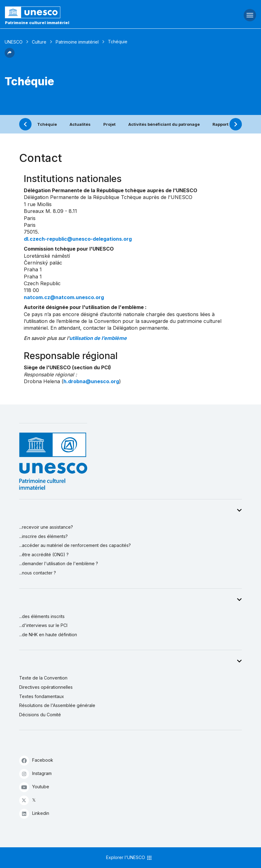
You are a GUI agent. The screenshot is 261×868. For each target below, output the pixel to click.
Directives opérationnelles (46, 687)
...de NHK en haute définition (48, 635)
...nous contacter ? (38, 573)
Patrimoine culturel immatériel (37, 23)
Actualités (80, 124)
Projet (109, 124)
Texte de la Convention (43, 678)
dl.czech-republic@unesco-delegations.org (78, 239)
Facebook (36, 760)
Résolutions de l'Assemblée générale (57, 705)
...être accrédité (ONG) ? (44, 555)
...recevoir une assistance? (46, 527)
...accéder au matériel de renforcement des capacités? (75, 545)
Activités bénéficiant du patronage (164, 124)
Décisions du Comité (40, 715)
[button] (10, 56)
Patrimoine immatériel (77, 42)
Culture (39, 42)
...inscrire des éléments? (43, 536)
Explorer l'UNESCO (129, 858)
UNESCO (14, 42)
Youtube (34, 787)
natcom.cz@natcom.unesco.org (64, 297)
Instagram (35, 774)
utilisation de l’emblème (98, 338)
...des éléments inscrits (42, 616)
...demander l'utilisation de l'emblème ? (59, 563)
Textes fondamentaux (42, 696)
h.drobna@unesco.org (91, 381)
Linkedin (34, 813)
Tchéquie (47, 124)
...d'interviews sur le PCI (43, 625)
